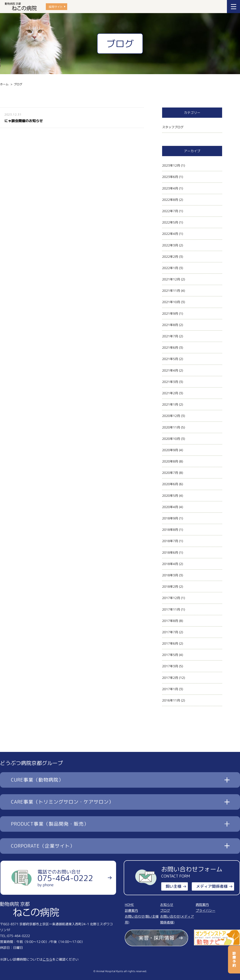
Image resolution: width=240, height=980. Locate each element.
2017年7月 (170, 632)
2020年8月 (170, 461)
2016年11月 (171, 700)
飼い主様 (173, 886)
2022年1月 (170, 268)
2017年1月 (170, 689)
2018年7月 (170, 541)
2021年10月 (171, 302)
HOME (129, 905)
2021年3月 (170, 382)
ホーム (4, 84)
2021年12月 (171, 279)
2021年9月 (170, 313)
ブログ (165, 911)
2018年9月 (170, 518)
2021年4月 (170, 370)
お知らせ (167, 905)
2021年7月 (170, 336)
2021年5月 (170, 359)
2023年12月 (171, 165)
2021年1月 (170, 404)
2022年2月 (170, 257)
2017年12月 (171, 598)
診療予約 (234, 960)
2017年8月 (170, 621)
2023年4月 (170, 188)
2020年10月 (171, 439)
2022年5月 (170, 222)
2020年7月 (170, 473)
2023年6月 (170, 177)
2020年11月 (171, 427)
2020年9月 (170, 450)
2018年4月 (170, 564)
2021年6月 (170, 347)
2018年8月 (170, 530)
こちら (47, 959)
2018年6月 (170, 552)
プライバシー (206, 911)
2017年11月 (171, 609)
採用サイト (56, 7)
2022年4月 (170, 234)
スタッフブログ (173, 127)
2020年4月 (170, 507)
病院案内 (202, 905)
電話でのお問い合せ (65, 878)
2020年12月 (171, 416)
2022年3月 (170, 245)
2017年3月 (170, 666)
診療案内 (131, 911)
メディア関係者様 (212, 886)
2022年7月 (170, 211)
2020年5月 (170, 496)
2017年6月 (170, 643)
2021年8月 (170, 325)
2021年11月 (171, 291)
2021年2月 (170, 393)
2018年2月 (170, 586)
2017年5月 (170, 655)
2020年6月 (170, 484)
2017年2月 (170, 678)
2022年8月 (170, 200)
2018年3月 (170, 575)
